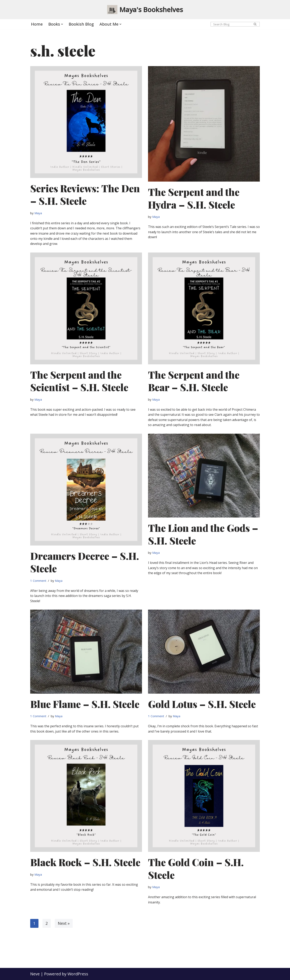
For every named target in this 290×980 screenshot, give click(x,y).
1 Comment (38, 581)
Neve (35, 974)
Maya (38, 213)
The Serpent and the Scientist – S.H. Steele (79, 381)
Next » (64, 923)
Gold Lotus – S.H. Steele (202, 704)
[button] (62, 24)
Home (37, 24)
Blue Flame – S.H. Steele (85, 704)
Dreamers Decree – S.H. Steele (85, 562)
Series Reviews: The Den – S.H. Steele (85, 194)
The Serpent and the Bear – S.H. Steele (194, 381)
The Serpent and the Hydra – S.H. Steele (194, 198)
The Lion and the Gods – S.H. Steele (203, 534)
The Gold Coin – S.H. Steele (196, 868)
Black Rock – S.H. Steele (85, 862)
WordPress (78, 974)
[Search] (231, 24)
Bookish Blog (81, 24)
